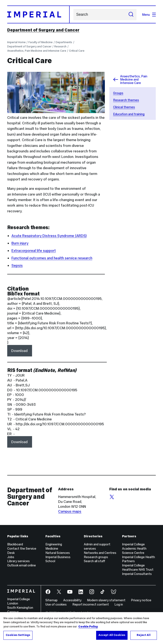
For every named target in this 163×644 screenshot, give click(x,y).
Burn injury (20, 243)
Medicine (52, 548)
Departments (64, 42)
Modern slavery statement (106, 600)
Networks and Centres (100, 553)
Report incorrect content (91, 604)
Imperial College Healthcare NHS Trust (138, 567)
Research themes (126, 100)
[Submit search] (131, 15)
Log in (119, 604)
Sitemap (51, 600)
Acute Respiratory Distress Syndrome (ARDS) (49, 236)
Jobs (11, 557)
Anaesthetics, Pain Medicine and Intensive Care (37, 51)
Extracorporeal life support (34, 251)
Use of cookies (56, 604)
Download (19, 351)
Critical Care (77, 51)
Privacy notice (141, 600)
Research (60, 46)
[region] (81, 628)
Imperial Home (16, 42)
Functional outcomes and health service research (52, 258)
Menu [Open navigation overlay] (149, 15)
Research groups (96, 557)
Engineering (54, 544)
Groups (118, 93)
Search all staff (94, 561)
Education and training (129, 114)
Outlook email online (22, 565)
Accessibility (72, 600)
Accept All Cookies (112, 635)
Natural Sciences (58, 553)
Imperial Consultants (137, 574)
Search (73, 15)
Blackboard (15, 544)
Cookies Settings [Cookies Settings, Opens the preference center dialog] (18, 635)
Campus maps (70, 511)
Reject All (143, 635)
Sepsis (17, 265)
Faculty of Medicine (41, 42)
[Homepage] (38, 14)
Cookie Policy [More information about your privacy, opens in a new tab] (88, 627)
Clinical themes (124, 107)
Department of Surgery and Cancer (43, 30)
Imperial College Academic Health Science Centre (134, 548)
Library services (18, 561)
